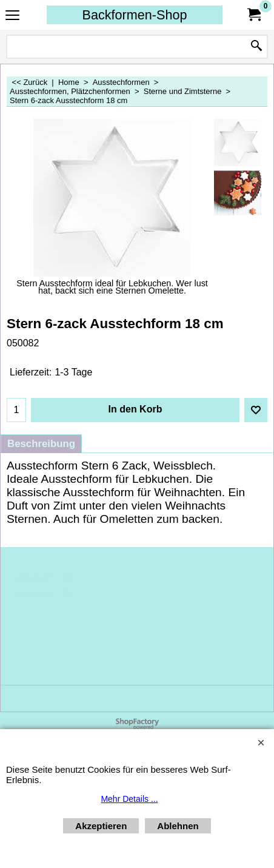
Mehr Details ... (129, 799)
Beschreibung (41, 444)
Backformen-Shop (135, 15)
